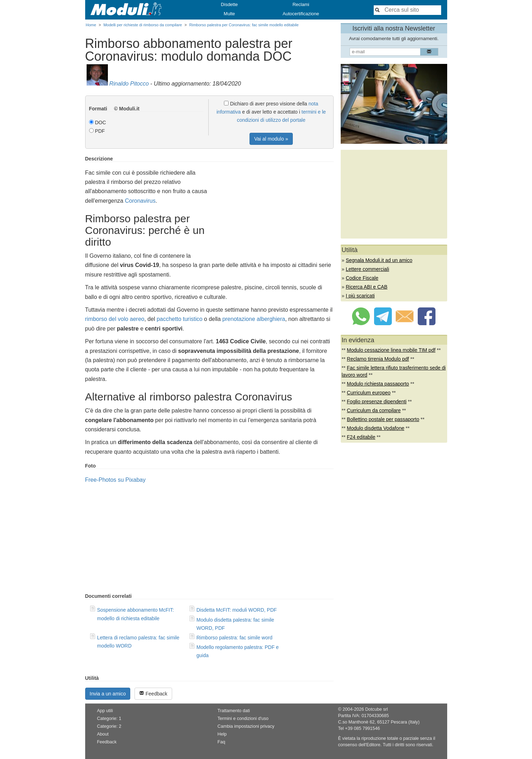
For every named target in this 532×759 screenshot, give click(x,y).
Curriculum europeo (369, 393)
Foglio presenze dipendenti (377, 402)
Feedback (153, 694)
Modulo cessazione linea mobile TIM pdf (391, 350)
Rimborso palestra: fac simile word (235, 638)
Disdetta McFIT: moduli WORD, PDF (237, 610)
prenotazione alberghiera (254, 319)
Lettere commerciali (367, 269)
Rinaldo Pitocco (129, 84)
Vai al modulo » (271, 139)
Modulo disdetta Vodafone (375, 428)
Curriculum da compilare (374, 410)
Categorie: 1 (109, 719)
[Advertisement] (274, 206)
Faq (221, 742)
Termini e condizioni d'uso (243, 719)
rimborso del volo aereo (115, 319)
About (103, 734)
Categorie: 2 (109, 726)
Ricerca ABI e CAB (367, 287)
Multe (229, 14)
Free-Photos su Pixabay (116, 480)
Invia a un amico (108, 694)
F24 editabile (361, 437)
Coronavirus (140, 201)
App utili (105, 711)
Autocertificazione (301, 14)
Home (91, 25)
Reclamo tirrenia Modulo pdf (378, 359)
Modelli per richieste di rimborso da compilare (142, 25)
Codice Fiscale (362, 278)
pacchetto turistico (179, 319)
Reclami (301, 4)
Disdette (229, 4)
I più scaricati (360, 296)
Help (222, 734)
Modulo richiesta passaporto (378, 384)
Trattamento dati (234, 711)
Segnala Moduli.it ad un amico (379, 260)
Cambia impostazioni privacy (246, 726)
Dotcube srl (377, 709)
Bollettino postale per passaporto (383, 419)
